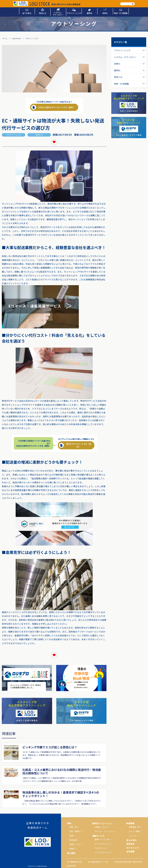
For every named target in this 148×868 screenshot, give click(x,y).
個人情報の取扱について (97, 862)
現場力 (72, 849)
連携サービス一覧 (102, 839)
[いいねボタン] (54, 142)
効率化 (117, 64)
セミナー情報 (134, 831)
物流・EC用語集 (121, 84)
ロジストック (132, 848)
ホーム (5, 38)
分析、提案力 (75, 831)
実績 (71, 836)
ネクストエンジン (102, 844)
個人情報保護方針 (73, 862)
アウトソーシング (122, 50)
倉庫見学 (130, 844)
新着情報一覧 (134, 827)
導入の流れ (131, 840)
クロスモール (100, 848)
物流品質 (73, 840)
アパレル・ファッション (105, 831)
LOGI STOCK (16, 38)
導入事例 (71, 853)
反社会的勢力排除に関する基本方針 (127, 862)
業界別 (117, 70)
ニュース (132, 836)
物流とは (118, 77)
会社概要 (130, 851)
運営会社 (70, 866)
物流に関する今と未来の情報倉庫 (55, 4)
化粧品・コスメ (101, 827)
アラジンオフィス (102, 852)
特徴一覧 (73, 827)
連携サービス (75, 844)
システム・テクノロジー (125, 57)
